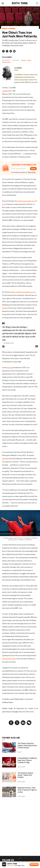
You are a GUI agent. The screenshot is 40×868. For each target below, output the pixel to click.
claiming (5, 309)
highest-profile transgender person (23, 293)
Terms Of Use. (32, 172)
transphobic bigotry (9, 659)
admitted (5, 459)
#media (29, 60)
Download (34, 864)
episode (10, 368)
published (6, 91)
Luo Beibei (8, 57)
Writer (16, 70)
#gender (24, 60)
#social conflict (6, 62)
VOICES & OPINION (9, 29)
